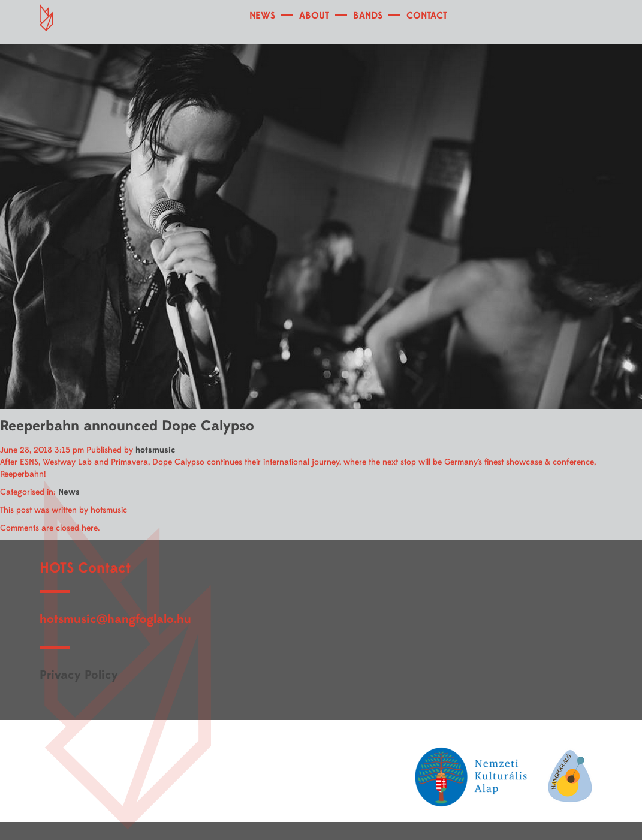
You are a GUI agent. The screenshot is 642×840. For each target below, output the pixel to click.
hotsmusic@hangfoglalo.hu (115, 619)
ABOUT (314, 16)
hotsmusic (155, 450)
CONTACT (427, 16)
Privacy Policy (79, 675)
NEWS (262, 16)
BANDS (368, 16)
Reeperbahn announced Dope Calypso (127, 426)
